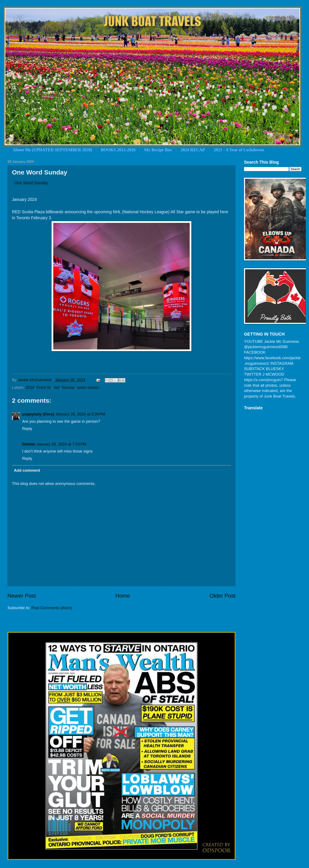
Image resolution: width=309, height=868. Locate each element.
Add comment (27, 470)
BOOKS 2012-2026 (118, 150)
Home (123, 596)
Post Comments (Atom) (52, 608)
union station (88, 387)
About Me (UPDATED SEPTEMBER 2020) (52, 150)
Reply (27, 429)
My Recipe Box (158, 150)
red (57, 387)
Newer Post (22, 596)
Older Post (222, 596)
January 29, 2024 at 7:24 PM (61, 444)
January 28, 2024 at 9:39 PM (80, 414)
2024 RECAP (193, 150)
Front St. (44, 387)
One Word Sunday (31, 183)
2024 (30, 387)
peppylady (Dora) (38, 414)
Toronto (68, 387)
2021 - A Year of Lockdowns (239, 150)
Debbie (29, 444)
